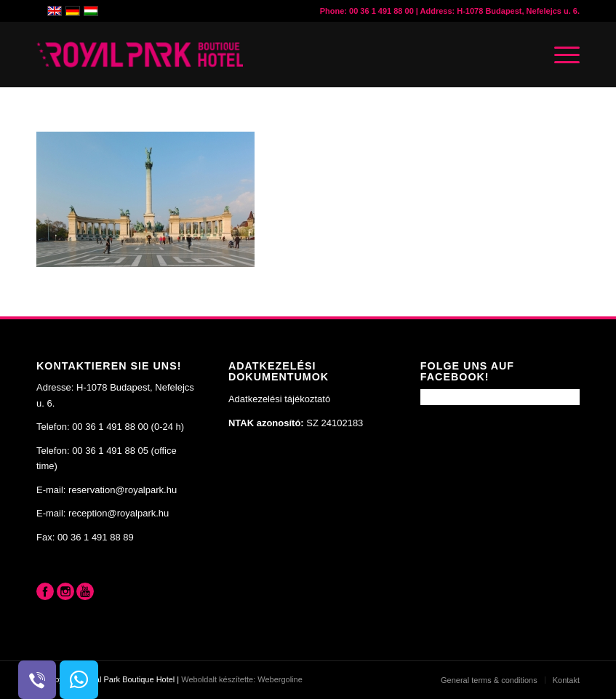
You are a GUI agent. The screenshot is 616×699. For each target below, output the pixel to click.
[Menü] (560, 55)
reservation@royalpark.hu (123, 490)
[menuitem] (489, 680)
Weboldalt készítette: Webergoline (242, 679)
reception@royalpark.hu (119, 513)
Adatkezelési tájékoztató (279, 399)
